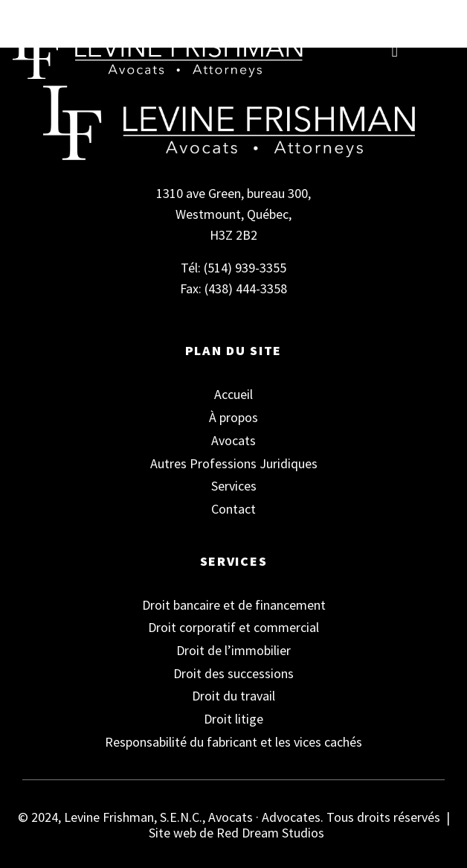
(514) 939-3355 (245, 268)
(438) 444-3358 (246, 288)
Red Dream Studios (270, 833)
